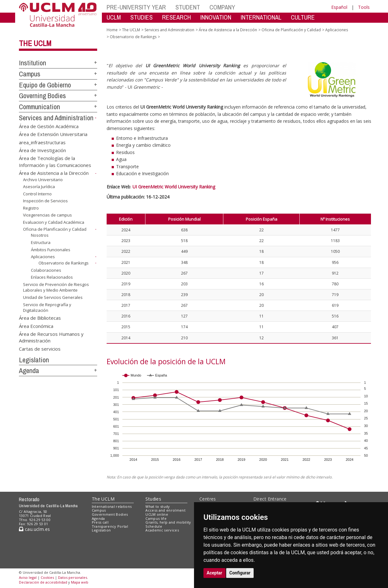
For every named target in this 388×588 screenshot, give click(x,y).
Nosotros (40, 235)
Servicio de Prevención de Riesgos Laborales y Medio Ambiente (56, 287)
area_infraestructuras (42, 142)
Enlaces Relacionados (52, 277)
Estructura (41, 242)
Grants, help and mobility (168, 522)
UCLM (114, 17)
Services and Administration (56, 118)
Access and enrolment (165, 510)
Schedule (154, 526)
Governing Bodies (42, 96)
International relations (112, 506)
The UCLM (35, 43)
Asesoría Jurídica (39, 187)
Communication (39, 107)
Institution (32, 63)
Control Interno (37, 194)
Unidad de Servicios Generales (53, 297)
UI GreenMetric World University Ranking (174, 187)
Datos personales (73, 577)
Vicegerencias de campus (47, 215)
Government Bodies (110, 514)
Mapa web (80, 582)
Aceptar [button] (215, 573)
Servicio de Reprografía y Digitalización (47, 307)
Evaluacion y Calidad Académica (54, 222)
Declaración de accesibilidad (43, 582)
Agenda (29, 371)
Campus (30, 74)
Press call (100, 522)
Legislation (34, 360)
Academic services (162, 530)
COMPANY (222, 7)
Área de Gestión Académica (49, 126)
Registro (31, 208)
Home (112, 30)
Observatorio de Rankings (64, 263)
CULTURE (303, 17)
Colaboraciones (46, 270)
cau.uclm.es (34, 529)
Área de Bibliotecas (40, 318)
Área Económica (36, 326)
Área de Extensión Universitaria (53, 134)
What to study (158, 506)
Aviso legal (28, 577)
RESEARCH (176, 17)
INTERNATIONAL (261, 17)
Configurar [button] (240, 573)
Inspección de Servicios (45, 201)
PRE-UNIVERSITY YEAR (136, 7)
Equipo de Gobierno (45, 85)
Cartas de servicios (40, 348)
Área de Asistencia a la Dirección (54, 173)
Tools (364, 7)
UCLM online (157, 514)
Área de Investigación (42, 150)
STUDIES (141, 17)
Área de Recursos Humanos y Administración (51, 337)
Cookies (47, 577)
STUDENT (188, 7)
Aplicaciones (43, 257)
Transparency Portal (110, 526)
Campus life (156, 518)
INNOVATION (216, 17)
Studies (153, 499)
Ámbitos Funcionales (51, 249)
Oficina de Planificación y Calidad (55, 229)
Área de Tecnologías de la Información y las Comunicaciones (55, 161)
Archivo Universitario (43, 180)
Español (339, 7)
